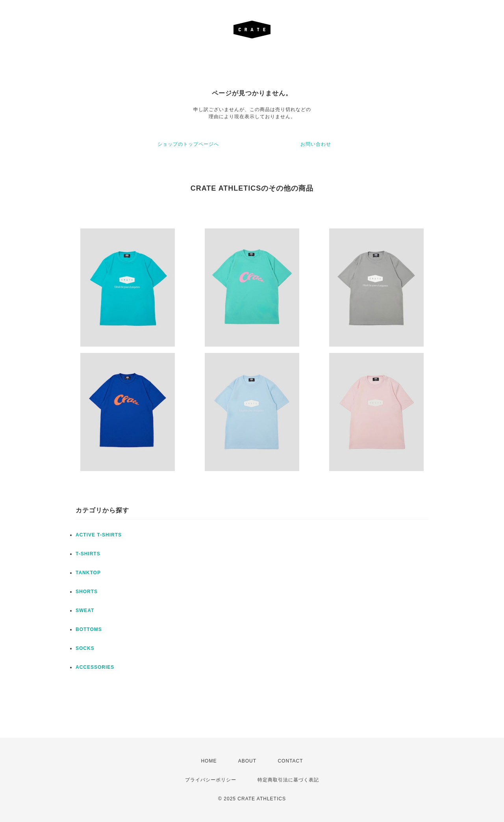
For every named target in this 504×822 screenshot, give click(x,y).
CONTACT (290, 761)
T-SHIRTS (88, 554)
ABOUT (247, 761)
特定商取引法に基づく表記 (288, 780)
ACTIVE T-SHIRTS (99, 535)
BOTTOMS (89, 629)
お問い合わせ (316, 144)
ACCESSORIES (95, 667)
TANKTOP (88, 573)
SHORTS (87, 592)
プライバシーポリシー (211, 780)
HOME (209, 761)
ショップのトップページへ (188, 144)
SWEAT (85, 610)
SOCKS (85, 648)
